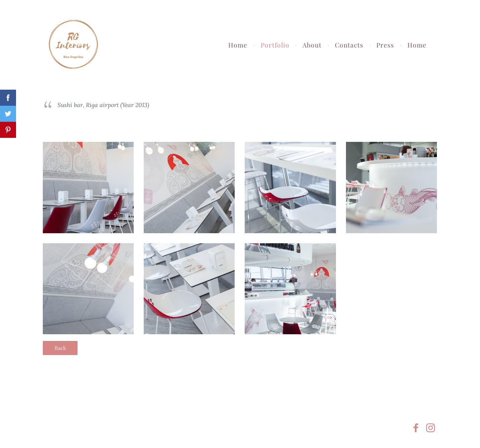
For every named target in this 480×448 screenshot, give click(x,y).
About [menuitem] (312, 45)
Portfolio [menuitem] (275, 45)
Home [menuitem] (238, 45)
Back (60, 348)
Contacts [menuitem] (349, 45)
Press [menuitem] (385, 45)
